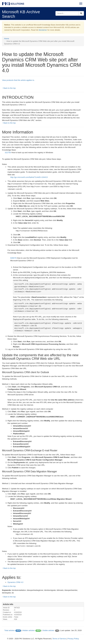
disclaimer (43, 30)
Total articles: (10, 630)
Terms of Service (59, 639)
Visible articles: (49, 630)
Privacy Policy (73, 639)
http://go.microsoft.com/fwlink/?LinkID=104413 (29, 177)
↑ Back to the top (9, 88)
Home (7, 39)
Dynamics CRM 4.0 (15, 582)
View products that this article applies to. (18, 80)
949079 (14, 258)
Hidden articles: (29, 630)
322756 (8, 153)
